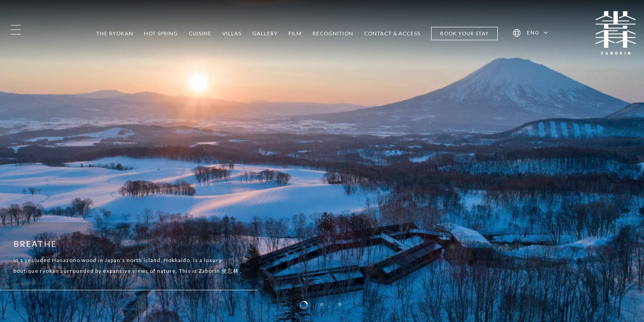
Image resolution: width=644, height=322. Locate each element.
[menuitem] (538, 33)
